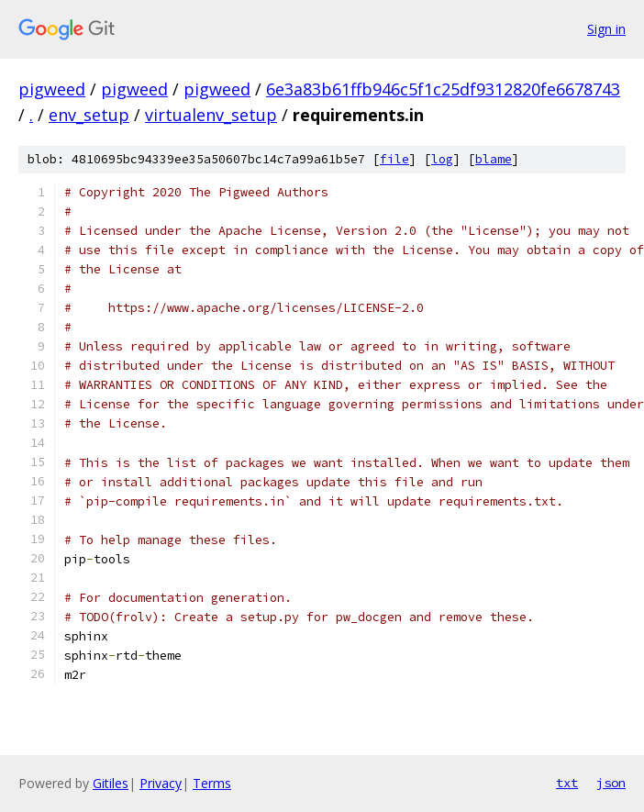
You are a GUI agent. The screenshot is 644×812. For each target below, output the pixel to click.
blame (494, 159)
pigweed (52, 89)
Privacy (161, 783)
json (611, 783)
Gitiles (111, 783)
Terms (212, 783)
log (442, 159)
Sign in (606, 29)
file (394, 159)
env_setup (89, 115)
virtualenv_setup (211, 115)
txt (567, 783)
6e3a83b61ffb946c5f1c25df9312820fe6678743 (443, 89)
